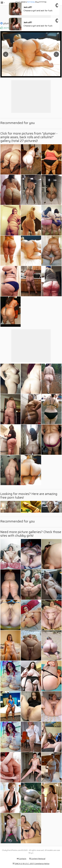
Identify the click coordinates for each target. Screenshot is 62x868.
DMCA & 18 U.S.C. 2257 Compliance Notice (31, 864)
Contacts (22, 859)
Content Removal (37, 859)
